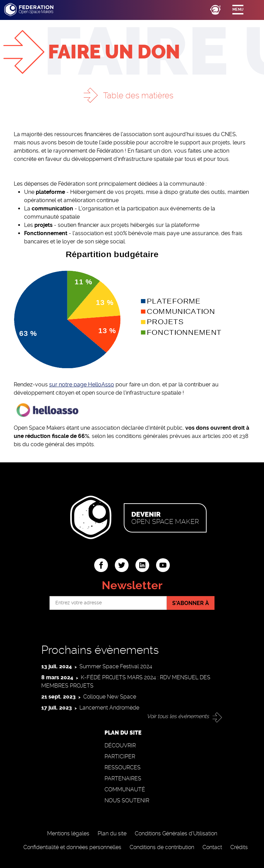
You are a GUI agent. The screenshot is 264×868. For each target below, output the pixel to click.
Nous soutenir (127, 800)
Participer (120, 756)
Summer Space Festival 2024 (116, 666)
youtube (163, 565)
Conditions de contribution (162, 847)
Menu (238, 9)
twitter (122, 565)
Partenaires (123, 778)
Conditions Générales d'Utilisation (176, 833)
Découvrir (120, 745)
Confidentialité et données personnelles (72, 847)
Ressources (123, 767)
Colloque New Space (110, 697)
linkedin (142, 565)
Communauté (125, 789)
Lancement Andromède (109, 708)
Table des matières (138, 95)
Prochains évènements (100, 650)
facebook (101, 565)
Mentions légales (68, 833)
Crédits (239, 847)
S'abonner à (191, 603)
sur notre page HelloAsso (82, 384)
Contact (212, 847)
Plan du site (112, 833)
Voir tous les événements (178, 716)
